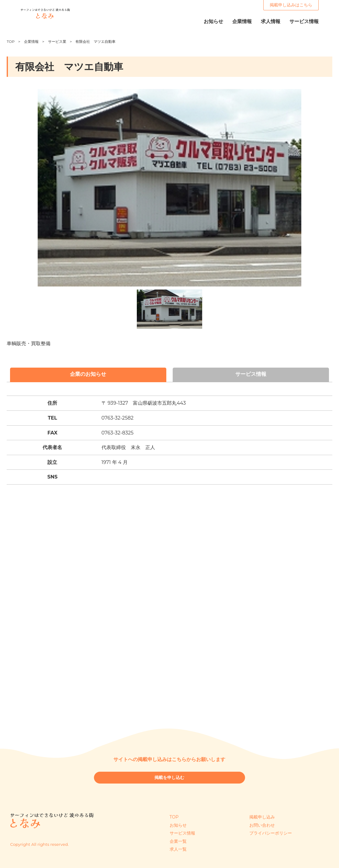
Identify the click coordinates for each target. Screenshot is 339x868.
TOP (10, 41)
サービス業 (57, 41)
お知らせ (178, 825)
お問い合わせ (262, 825)
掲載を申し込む (169, 780)
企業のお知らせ (88, 375)
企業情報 (31, 41)
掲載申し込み (262, 817)
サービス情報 (251, 375)
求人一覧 (178, 849)
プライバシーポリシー (271, 833)
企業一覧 (178, 841)
